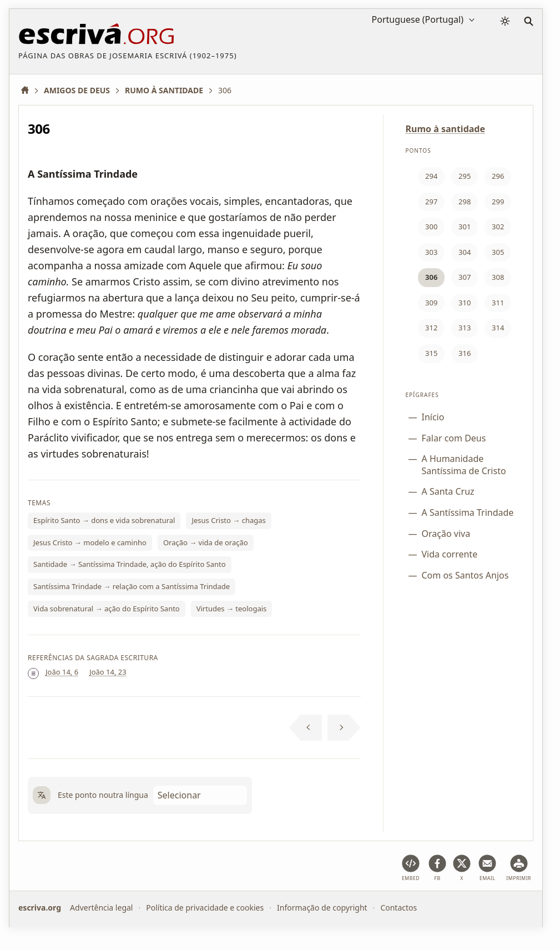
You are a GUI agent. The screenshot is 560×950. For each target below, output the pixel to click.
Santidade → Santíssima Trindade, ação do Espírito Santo (130, 564)
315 (431, 353)
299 (498, 202)
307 (465, 277)
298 (465, 202)
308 (498, 277)
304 (465, 252)
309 (431, 303)
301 (465, 227)
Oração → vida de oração (206, 542)
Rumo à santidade (446, 129)
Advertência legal (101, 908)
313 (465, 328)
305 (498, 252)
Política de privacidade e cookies (205, 908)
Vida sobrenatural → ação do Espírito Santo (107, 609)
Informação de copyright (322, 908)
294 (431, 176)
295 (465, 176)
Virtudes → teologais (232, 609)
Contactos (398, 908)
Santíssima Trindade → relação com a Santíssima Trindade (132, 586)
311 (498, 303)
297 (431, 202)
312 (431, 328)
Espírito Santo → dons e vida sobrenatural (104, 520)
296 (498, 176)
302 (498, 227)
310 (465, 303)
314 (498, 328)
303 (431, 252)
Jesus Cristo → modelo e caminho (90, 542)
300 (431, 227)
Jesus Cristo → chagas (228, 520)
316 (465, 353)
